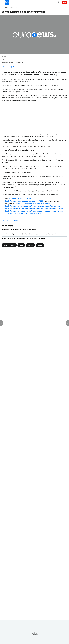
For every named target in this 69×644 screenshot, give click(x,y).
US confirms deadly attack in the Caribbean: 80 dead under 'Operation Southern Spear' (29, 233)
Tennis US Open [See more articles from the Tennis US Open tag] (9, 244)
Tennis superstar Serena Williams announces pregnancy (19, 228)
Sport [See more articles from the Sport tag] (40, 244)
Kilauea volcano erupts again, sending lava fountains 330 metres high (23, 237)
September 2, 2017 (34, 212)
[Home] (2, 7)
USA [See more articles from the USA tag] (21, 244)
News (6, 8)
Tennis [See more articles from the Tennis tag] (30, 244)
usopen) (34, 208)
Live (65, 2)
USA (16, 8)
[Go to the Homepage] (7, 2)
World (11, 8)
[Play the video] (34, 35)
